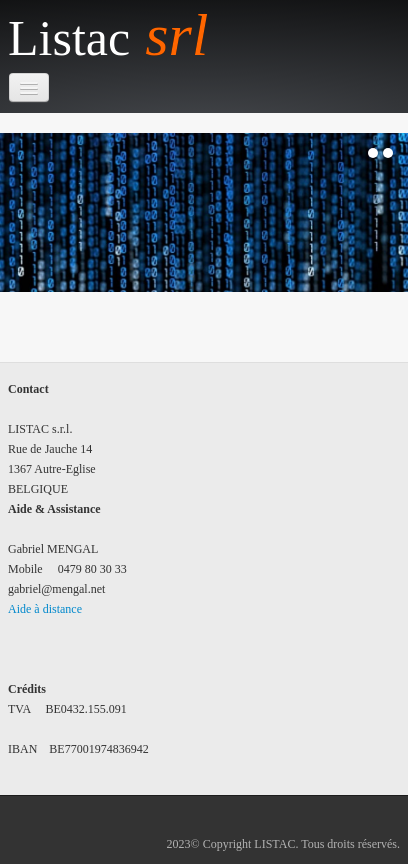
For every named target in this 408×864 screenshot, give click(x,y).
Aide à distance (45, 609)
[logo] (116, 36)
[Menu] (29, 87)
